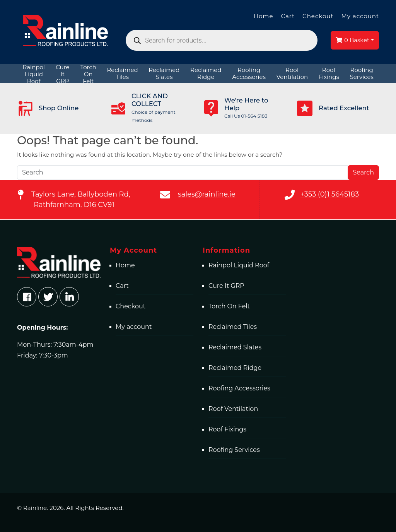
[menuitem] (34, 74)
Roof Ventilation (233, 409)
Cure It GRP (226, 286)
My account (360, 16)
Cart (288, 16)
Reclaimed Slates (235, 347)
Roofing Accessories (239, 388)
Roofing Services (234, 450)
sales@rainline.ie (207, 194)
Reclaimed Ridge (235, 368)
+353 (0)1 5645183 (330, 194)
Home (264, 16)
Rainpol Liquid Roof (239, 265)
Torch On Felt (229, 306)
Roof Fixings (227, 429)
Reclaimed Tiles (233, 327)
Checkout (318, 16)
